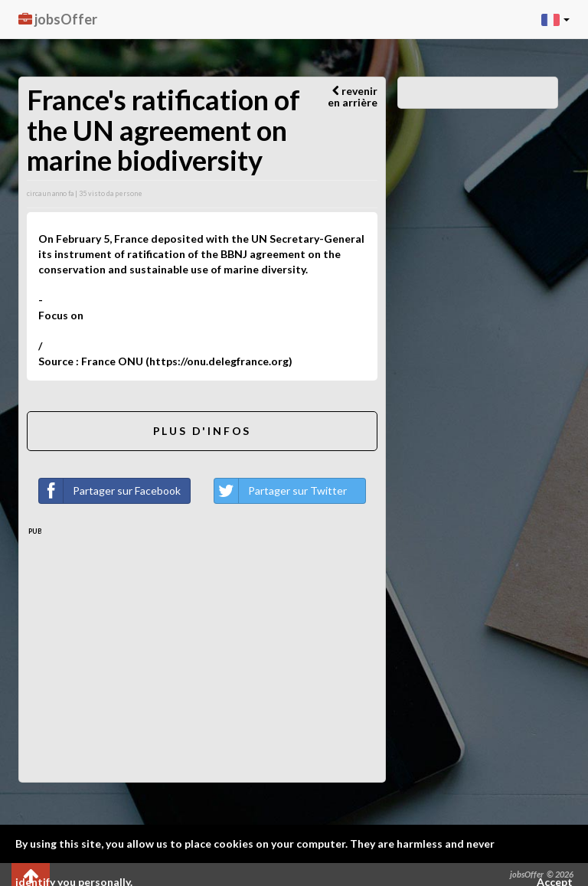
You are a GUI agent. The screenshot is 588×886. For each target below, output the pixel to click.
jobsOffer (58, 19)
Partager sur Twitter (281, 491)
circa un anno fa (50, 193)
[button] (555, 19)
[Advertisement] (202, 652)
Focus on (61, 315)
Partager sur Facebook (110, 491)
